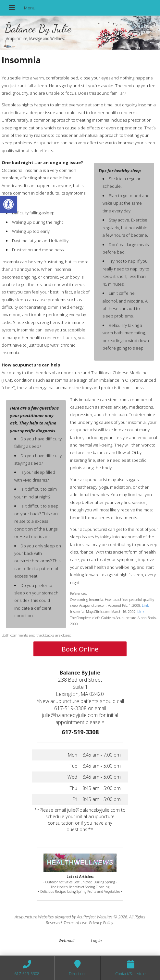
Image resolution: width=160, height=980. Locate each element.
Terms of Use (75, 923)
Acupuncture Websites (34, 917)
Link (145, 605)
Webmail (66, 940)
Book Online (80, 649)
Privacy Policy (101, 923)
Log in (96, 940)
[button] (8, 204)
